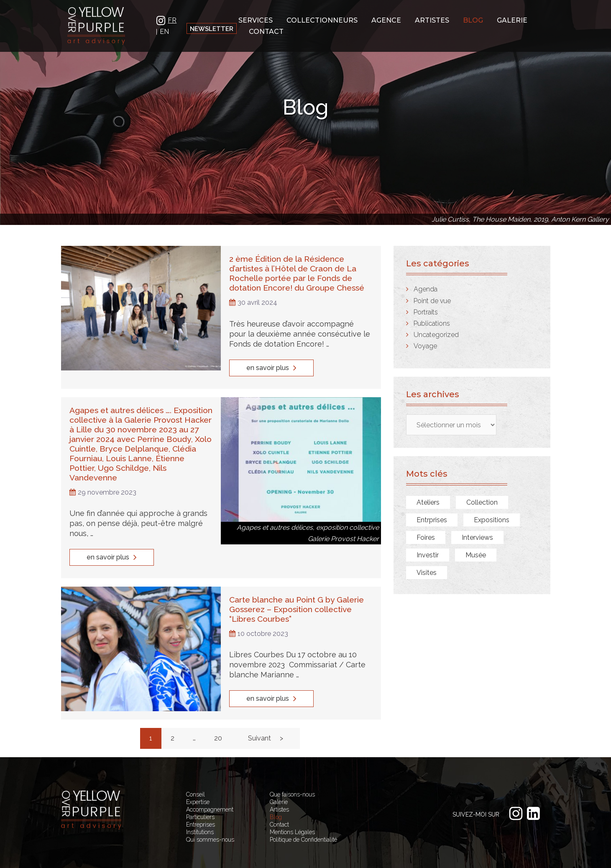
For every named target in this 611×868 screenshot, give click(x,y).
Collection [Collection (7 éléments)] (482, 502)
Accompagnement (210, 788)
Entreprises (201, 803)
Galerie (512, 19)
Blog (473, 19)
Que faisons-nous (292, 773)
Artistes (432, 19)
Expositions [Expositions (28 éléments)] (492, 520)
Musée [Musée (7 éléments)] (476, 555)
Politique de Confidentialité (303, 818)
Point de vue (432, 301)
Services (256, 19)
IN (161, 19)
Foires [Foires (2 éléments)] (426, 537)
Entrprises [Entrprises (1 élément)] (432, 520)
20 (218, 717)
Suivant (259, 717)
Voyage (425, 346)
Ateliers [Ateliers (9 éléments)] (428, 502)
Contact (266, 31)
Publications (432, 323)
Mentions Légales (292, 811)
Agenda (426, 289)
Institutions (200, 811)
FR (172, 20)
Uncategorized (436, 335)
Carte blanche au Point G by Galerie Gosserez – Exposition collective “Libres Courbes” (294, 589)
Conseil (196, 773)
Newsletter (212, 29)
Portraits (426, 312)
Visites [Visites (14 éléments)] (427, 573)
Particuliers (200, 796)
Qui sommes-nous (210, 818)
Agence (386, 19)
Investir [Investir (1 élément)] (428, 555)
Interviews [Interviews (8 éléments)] (477, 537)
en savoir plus (271, 364)
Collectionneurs (322, 19)
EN (164, 31)
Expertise (198, 781)
